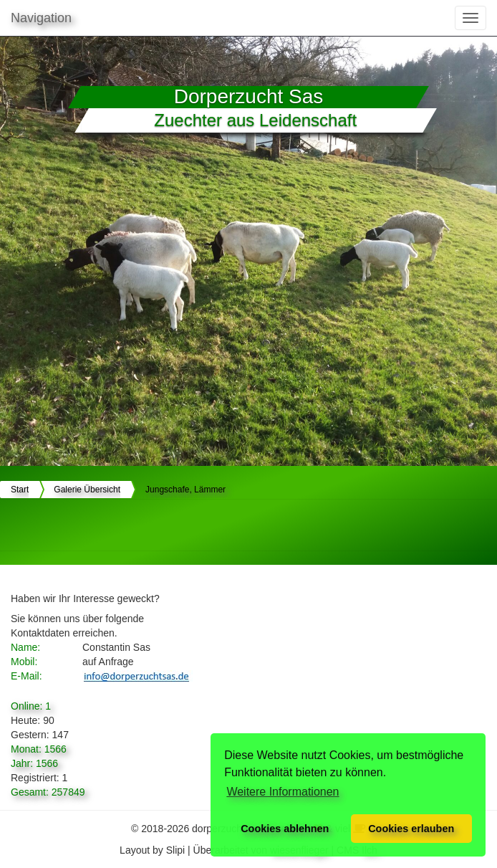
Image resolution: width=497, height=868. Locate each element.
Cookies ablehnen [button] (285, 829)
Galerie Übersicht (87, 490)
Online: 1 (31, 706)
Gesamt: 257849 (48, 792)
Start (20, 490)
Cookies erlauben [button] (411, 829)
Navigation (41, 18)
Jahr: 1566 (34, 763)
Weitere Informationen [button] (283, 792)
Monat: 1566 (39, 749)
